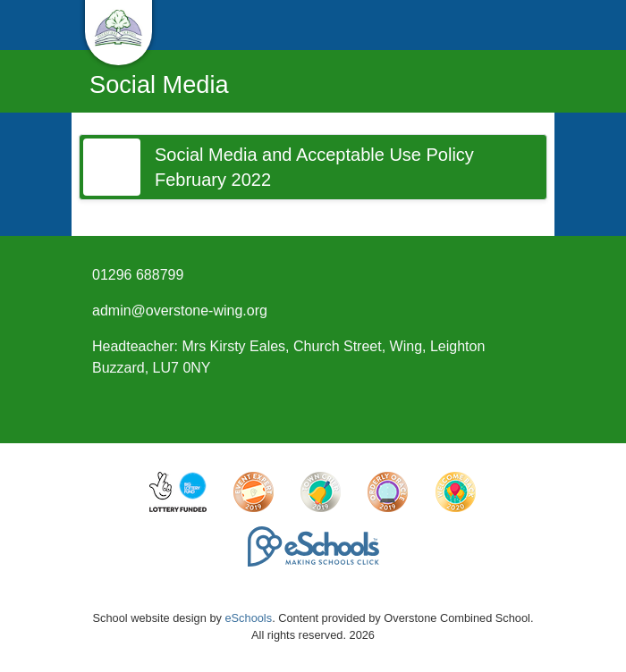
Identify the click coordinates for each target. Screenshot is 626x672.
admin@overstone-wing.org (180, 311)
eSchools (248, 618)
